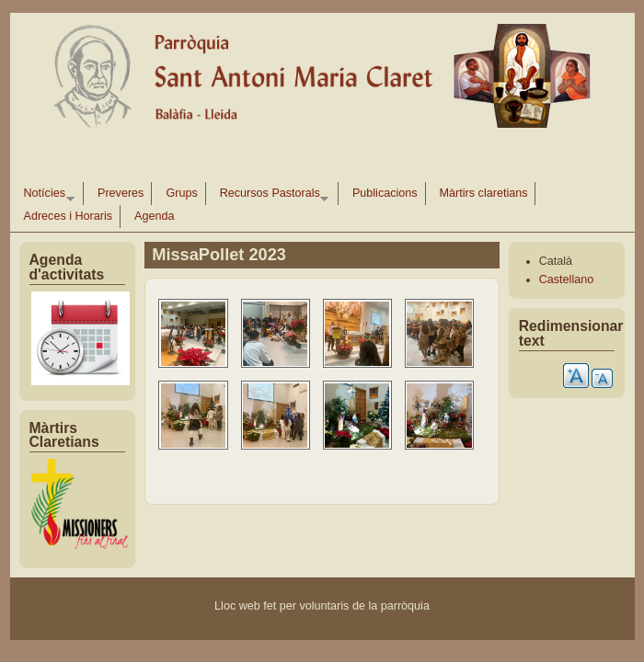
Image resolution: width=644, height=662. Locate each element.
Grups (181, 193)
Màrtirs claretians (484, 193)
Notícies (46, 196)
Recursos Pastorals (271, 196)
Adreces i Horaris (69, 216)
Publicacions (385, 193)
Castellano (567, 280)
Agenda (154, 216)
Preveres (121, 193)
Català (556, 261)
